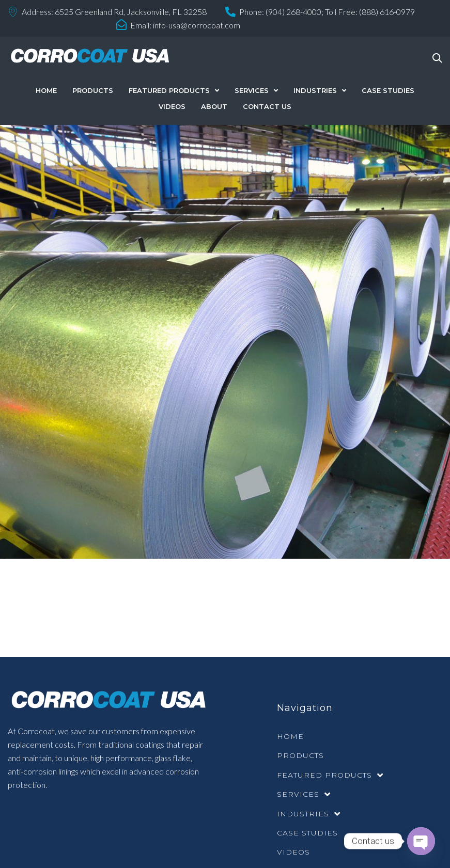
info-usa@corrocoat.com (197, 25)
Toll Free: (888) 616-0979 (370, 12)
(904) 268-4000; (294, 12)
